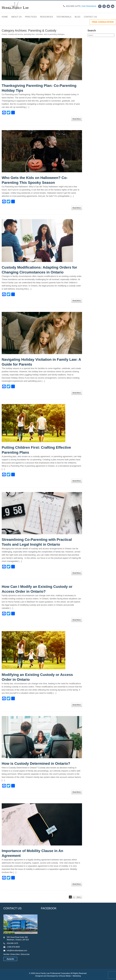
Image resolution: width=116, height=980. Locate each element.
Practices (31, 17)
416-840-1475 (73, 6)
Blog (78, 17)
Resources (47, 17)
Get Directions (89, 6)
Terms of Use (25, 954)
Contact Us (90, 17)
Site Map (6, 954)
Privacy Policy (15, 954)
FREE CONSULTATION (103, 22)
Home (5, 17)
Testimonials (64, 17)
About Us (16, 17)
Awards (10, 959)
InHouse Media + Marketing (70, 976)
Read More (77, 119)
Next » (79, 897)
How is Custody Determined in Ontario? (36, 764)
